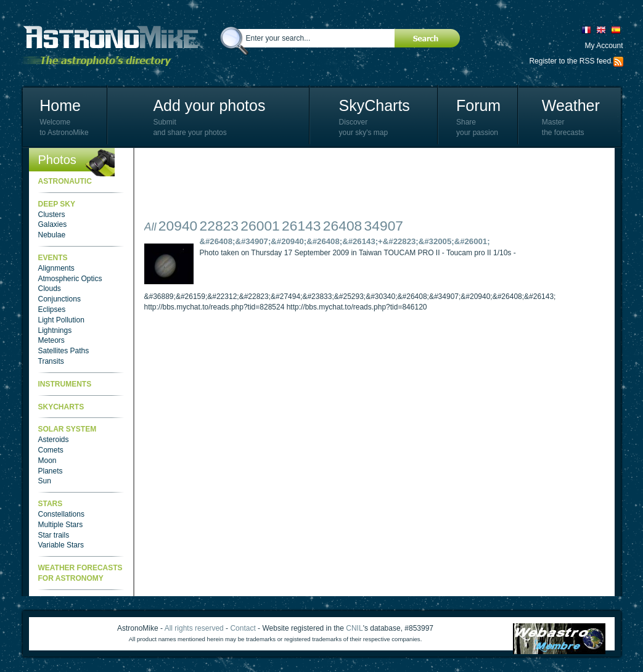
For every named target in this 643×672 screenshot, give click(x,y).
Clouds (50, 289)
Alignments (56, 268)
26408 (342, 226)
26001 (260, 226)
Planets (51, 471)
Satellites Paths (64, 351)
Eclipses (52, 309)
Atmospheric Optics (70, 279)
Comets (51, 450)
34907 (384, 226)
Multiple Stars (61, 525)
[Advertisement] (369, 185)
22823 (219, 226)
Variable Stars (61, 545)
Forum (478, 105)
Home (60, 105)
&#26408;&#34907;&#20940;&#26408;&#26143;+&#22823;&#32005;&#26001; (345, 241)
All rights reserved (194, 628)
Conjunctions (59, 299)
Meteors (51, 340)
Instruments (65, 384)
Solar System (68, 429)
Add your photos (209, 105)
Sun (45, 481)
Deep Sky (57, 204)
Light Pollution (61, 320)
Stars (51, 504)
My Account (604, 46)
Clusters (52, 215)
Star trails (54, 535)
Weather (571, 105)
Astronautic (65, 181)
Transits (51, 361)
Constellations (61, 514)
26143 (301, 226)
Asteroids (54, 440)
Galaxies (53, 224)
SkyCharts (375, 105)
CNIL (354, 628)
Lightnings (55, 330)
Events (53, 258)
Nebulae (52, 235)
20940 (178, 226)
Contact (243, 628)
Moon (47, 461)
